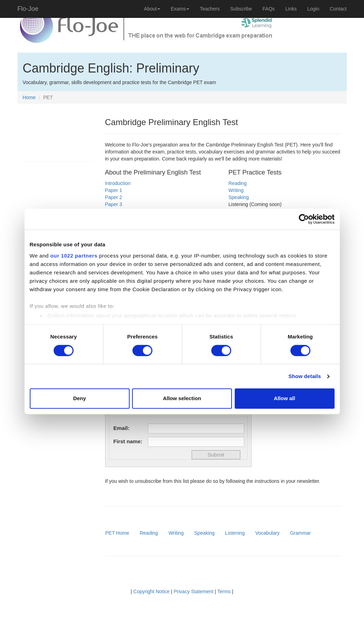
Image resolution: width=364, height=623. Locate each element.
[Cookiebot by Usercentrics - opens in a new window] (304, 219)
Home (29, 97)
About (152, 9)
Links (291, 9)
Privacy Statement (194, 591)
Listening (235, 533)
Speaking (239, 197)
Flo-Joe (28, 9)
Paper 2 (114, 197)
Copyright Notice (152, 591)
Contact (338, 9)
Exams (180, 9)
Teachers (210, 9)
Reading (238, 183)
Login (313, 9)
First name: (128, 441)
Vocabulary (267, 533)
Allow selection (182, 399)
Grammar (300, 533)
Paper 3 (114, 204)
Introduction (118, 183)
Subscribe (241, 9)
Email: (122, 428)
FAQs (269, 9)
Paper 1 (114, 190)
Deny (80, 399)
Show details (305, 376)
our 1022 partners (74, 256)
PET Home (117, 533)
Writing (236, 190)
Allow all (285, 399)
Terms (224, 591)
